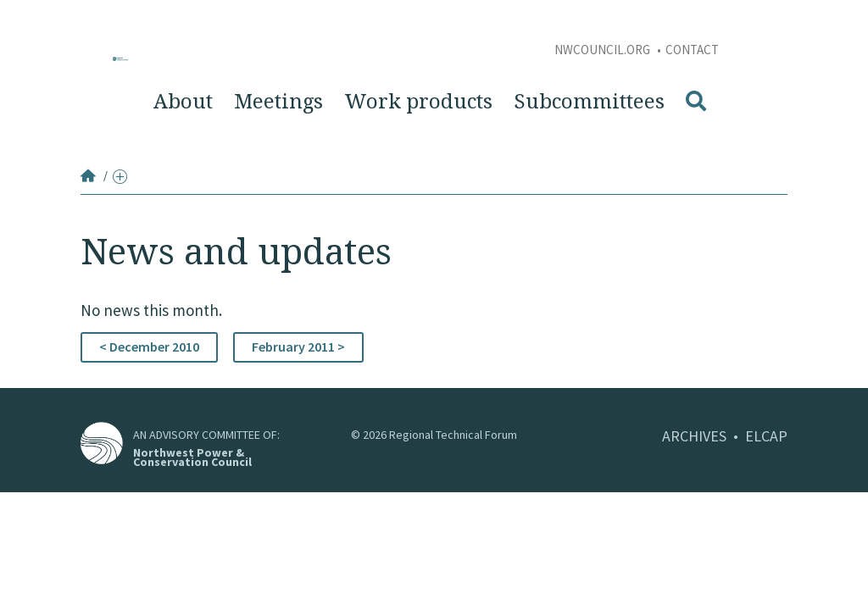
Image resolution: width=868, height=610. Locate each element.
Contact (692, 50)
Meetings (278, 102)
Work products (418, 102)
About (183, 102)
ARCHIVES (694, 436)
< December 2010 (149, 347)
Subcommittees (589, 102)
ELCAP (766, 436)
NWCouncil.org (604, 50)
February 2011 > (298, 347)
